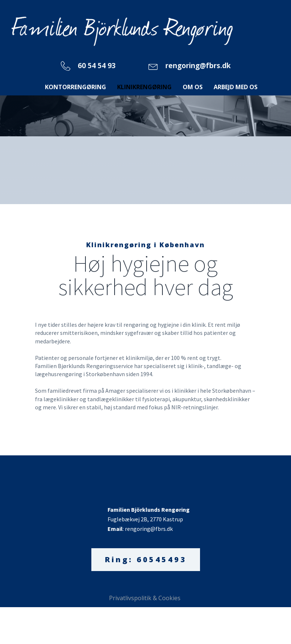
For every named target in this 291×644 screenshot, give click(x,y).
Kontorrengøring (76, 87)
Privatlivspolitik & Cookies (145, 598)
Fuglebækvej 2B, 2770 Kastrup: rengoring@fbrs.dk (149, 519)
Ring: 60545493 (146, 559)
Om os (193, 87)
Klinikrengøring (144, 87)
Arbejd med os (236, 87)
